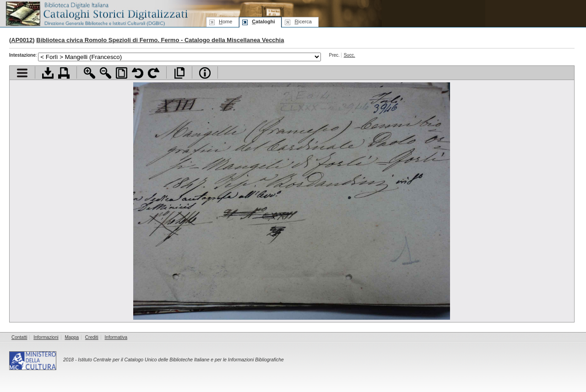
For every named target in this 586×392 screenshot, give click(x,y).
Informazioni (46, 337)
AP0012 (22, 40)
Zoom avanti (90, 73)
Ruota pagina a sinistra (138, 73)
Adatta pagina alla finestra (122, 73)
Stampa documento (64, 73)
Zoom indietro (106, 73)
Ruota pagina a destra (154, 73)
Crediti (92, 337)
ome (225, 21)
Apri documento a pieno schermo (179, 73)
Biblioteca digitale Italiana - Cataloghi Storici (96, 13)
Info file (205, 73)
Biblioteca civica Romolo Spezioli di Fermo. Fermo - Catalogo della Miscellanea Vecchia (160, 40)
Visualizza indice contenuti (22, 73)
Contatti (19, 337)
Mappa (72, 337)
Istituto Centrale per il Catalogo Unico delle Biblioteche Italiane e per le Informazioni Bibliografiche (181, 360)
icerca (303, 21)
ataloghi (263, 21)
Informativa (116, 337)
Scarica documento (48, 73)
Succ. (350, 55)
